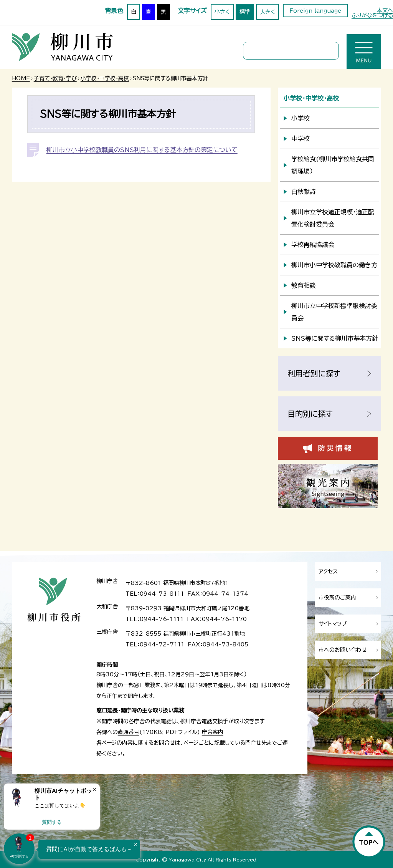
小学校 (301, 118)
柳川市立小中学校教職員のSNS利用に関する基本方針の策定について (142, 150)
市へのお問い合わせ (343, 650)
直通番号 (129, 732)
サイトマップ (333, 624)
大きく (268, 12)
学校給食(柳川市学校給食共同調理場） (333, 165)
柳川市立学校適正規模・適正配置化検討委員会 (333, 218)
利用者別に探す (314, 373)
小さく (222, 12)
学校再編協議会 (313, 245)
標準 (245, 12)
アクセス (328, 571)
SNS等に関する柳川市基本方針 (335, 338)
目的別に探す (310, 414)
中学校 (301, 139)
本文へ (385, 10)
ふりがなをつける (372, 15)
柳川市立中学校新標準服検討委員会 (334, 312)
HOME (21, 78)
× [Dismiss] (95, 789)
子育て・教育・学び (55, 78)
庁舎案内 (213, 732)
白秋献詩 (304, 192)
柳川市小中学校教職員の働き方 (334, 265)
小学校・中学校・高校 (105, 78)
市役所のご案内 (337, 598)
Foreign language (315, 11)
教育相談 (304, 285)
